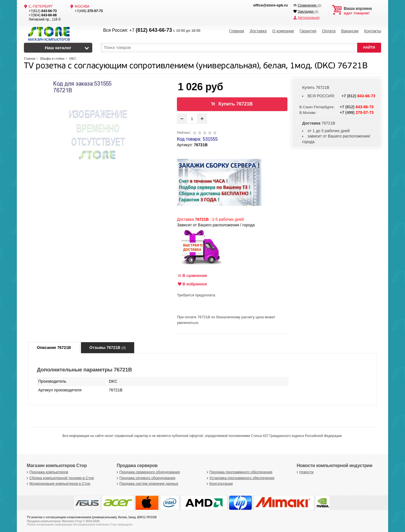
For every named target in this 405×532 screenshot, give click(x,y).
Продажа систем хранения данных (147, 483)
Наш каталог (58, 48)
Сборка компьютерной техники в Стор (60, 478)
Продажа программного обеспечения (239, 472)
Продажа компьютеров (47, 472)
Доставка (258, 31)
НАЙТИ (369, 48)
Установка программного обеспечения (240, 478)
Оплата (329, 31)
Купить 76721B (236, 104)
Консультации (219, 483)
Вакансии (350, 31)
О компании (283, 31)
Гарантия (308, 31)
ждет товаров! (362, 11)
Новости (304, 472)
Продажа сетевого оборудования (145, 478)
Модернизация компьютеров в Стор (58, 483)
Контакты (372, 31)
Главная (237, 31)
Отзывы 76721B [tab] (108, 348)
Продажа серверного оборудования (148, 472)
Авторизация (309, 18)
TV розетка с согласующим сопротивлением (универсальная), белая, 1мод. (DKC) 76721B (196, 66)
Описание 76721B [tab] (54, 348)
